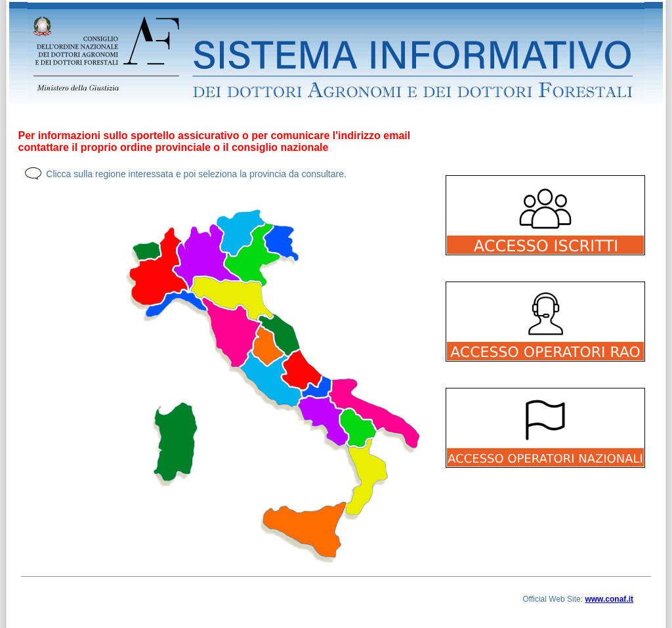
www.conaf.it (609, 599)
